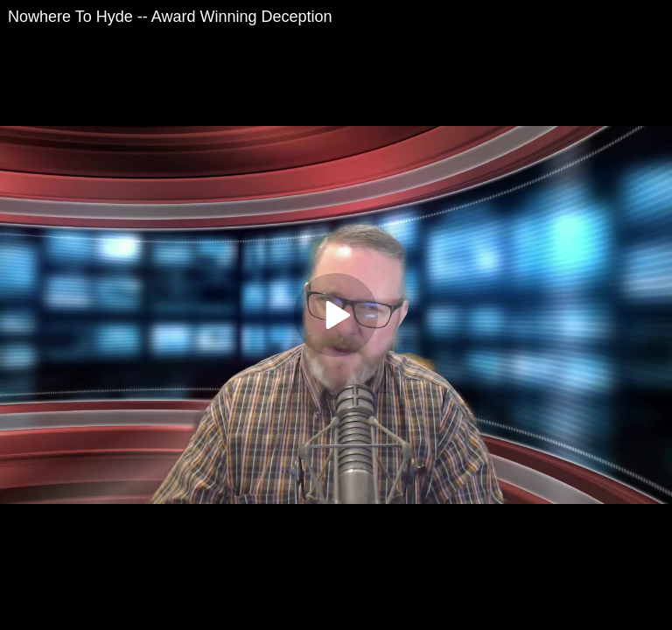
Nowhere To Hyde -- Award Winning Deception (170, 17)
